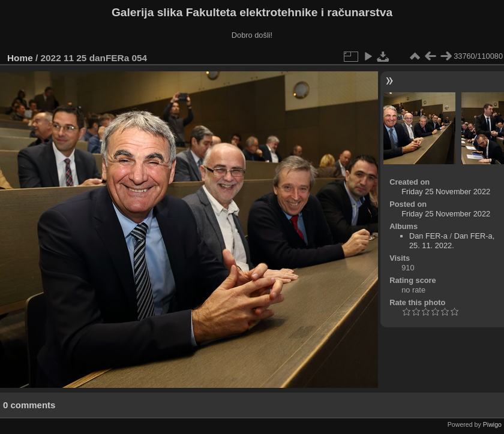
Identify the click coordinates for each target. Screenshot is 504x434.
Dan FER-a (428, 236)
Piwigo (492, 424)
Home (20, 58)
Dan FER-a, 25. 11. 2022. (452, 241)
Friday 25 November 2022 (446, 192)
